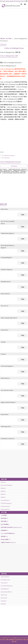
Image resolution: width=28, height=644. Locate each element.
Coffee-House (7, 158)
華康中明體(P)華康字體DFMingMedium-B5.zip (11, 527)
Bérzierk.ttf (3, 482)
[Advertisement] (14, 23)
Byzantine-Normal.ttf (5, 506)
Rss (1, 1)
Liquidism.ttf (4, 601)
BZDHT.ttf (3, 494)
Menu (25, 4)
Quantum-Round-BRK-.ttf (6, 592)
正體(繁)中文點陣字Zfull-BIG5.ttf (8, 543)
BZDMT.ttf (3, 491)
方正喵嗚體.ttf (4, 515)
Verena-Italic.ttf (4, 583)
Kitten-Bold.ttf (4, 598)
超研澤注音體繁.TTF (6, 540)
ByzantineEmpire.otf (5, 500)
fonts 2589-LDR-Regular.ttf (7, 586)
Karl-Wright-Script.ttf (5, 580)
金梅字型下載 (22, 640)
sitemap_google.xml (10, 1)
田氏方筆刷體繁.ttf (5, 524)
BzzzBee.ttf (3, 488)
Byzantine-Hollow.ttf (5, 509)
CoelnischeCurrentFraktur (9, 156)
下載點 (22, 215)
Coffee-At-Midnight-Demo (14, 48)
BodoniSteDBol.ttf (5, 589)
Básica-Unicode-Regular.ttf (7, 485)
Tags (4, 1)
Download (14, 166)
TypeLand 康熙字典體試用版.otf (8, 533)
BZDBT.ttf (3, 497)
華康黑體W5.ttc (4, 537)
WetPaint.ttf (3, 604)
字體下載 (2, 39)
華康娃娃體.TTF (4, 518)
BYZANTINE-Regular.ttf (6, 503)
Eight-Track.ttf (4, 595)
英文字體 (8, 39)
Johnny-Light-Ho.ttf (5, 577)
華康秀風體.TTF (4, 521)
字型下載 (2, 640)
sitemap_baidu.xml (21, 1)
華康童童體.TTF (4, 530)
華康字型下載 (14, 640)
